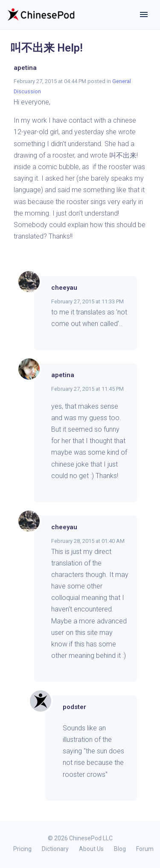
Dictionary (55, 849)
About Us (91, 849)
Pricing (22, 849)
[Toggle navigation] (144, 14)
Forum (145, 849)
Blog (120, 849)
